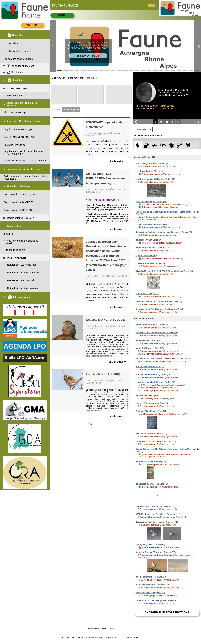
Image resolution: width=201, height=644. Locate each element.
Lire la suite (117, 161)
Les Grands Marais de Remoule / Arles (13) (155, 179)
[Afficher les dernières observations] (148, 135)
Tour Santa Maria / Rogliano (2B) (151, 593)
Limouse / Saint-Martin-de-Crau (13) (152, 403)
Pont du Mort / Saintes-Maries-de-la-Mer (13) (156, 441)
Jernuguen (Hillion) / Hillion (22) (150, 544)
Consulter (62, 15)
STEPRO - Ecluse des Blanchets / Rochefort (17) (158, 514)
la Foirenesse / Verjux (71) (147, 294)
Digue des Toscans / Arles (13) (150, 348)
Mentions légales (93, 629)
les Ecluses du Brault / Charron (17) (152, 484)
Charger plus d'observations (167, 613)
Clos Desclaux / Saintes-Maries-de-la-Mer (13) (157, 333)
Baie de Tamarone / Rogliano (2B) (151, 577)
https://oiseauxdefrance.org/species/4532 (106, 408)
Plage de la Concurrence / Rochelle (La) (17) (156, 506)
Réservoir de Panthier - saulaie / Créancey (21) (157, 522)
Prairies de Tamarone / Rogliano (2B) (153, 585)
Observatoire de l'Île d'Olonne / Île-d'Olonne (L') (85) (159, 309)
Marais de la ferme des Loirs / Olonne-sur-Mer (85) (159, 301)
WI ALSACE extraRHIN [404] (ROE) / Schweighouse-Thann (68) (165, 271)
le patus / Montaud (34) (146, 256)
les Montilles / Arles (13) (147, 395)
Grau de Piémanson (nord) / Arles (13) (153, 374)
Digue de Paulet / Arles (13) (148, 340)
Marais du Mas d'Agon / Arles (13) (151, 202)
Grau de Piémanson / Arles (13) (150, 367)
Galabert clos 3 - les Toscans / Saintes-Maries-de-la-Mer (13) (163, 359)
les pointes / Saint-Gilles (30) (149, 240)
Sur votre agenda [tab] (71, 110)
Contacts (104, 629)
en (154, 5)
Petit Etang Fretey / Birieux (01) (150, 171)
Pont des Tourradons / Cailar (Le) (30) (153, 248)
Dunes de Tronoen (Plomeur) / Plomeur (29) (156, 552)
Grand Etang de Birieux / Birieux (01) (153, 163)
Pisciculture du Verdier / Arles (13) (151, 434)
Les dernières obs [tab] (143, 130)
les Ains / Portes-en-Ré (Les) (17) (151, 461)
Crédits (112, 629)
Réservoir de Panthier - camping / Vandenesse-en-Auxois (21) (164, 232)
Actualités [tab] (57, 110)
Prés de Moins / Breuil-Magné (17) (151, 224)
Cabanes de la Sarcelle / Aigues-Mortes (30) (156, 600)
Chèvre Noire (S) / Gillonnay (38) (150, 263)
